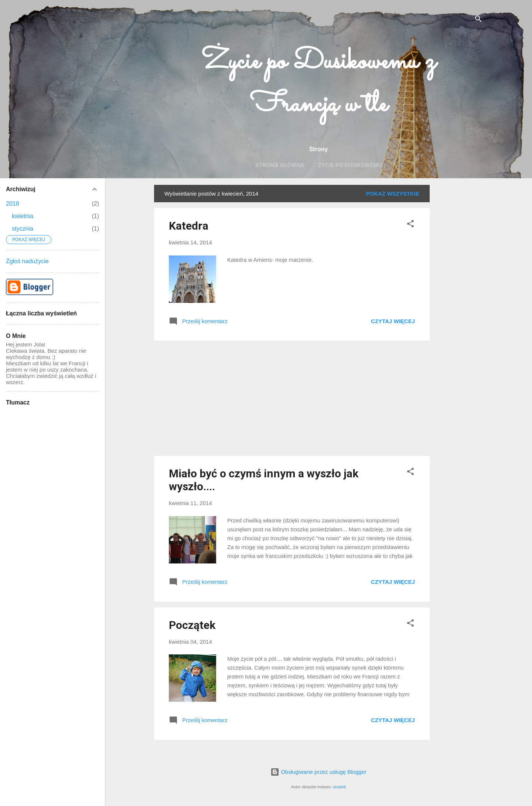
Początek (192, 625)
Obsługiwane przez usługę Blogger (318, 772)
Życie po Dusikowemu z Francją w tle (318, 84)
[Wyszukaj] (478, 20)
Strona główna (280, 165)
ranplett (339, 787)
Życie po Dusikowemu (350, 165)
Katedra (189, 226)
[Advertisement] (459, 296)
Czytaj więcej (393, 321)
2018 (13, 204)
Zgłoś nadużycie (27, 261)
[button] (410, 225)
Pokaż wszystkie (393, 194)
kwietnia (23, 216)
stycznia (23, 229)
